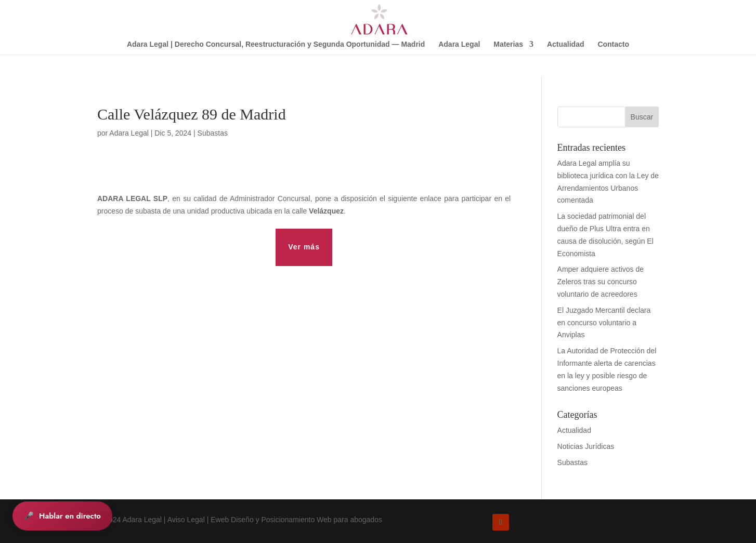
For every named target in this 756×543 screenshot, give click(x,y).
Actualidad (566, 44)
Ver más (304, 247)
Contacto (613, 44)
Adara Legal (459, 44)
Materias (508, 44)
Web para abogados (349, 520)
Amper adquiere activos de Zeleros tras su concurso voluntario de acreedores (601, 282)
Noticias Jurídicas (586, 446)
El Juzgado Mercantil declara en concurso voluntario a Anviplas (604, 323)
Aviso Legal (186, 520)
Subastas (213, 133)
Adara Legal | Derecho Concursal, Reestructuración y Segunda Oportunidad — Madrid (276, 44)
